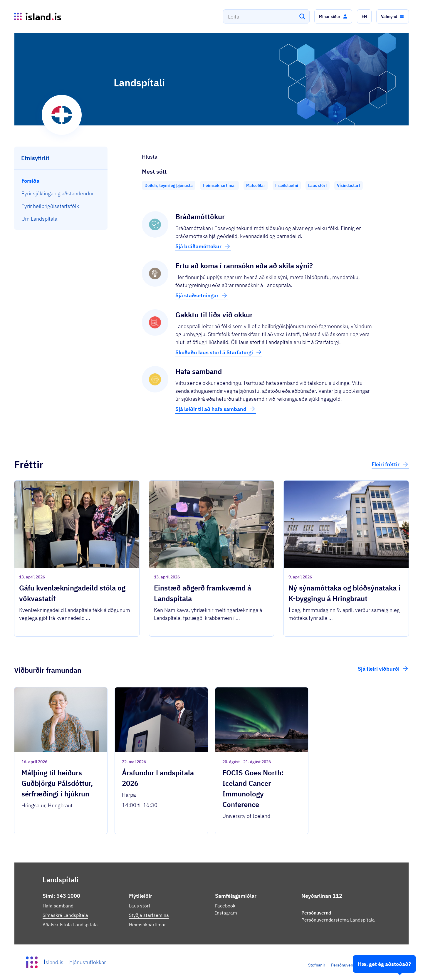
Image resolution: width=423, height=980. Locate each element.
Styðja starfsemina (149, 915)
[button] (333, 16)
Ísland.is (53, 962)
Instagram (226, 913)
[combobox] (266, 16)
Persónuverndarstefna (352, 965)
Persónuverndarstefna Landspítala (338, 920)
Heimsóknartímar (147, 924)
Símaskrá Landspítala (65, 915)
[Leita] (302, 16)
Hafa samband (58, 906)
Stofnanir (317, 965)
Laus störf (140, 906)
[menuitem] (61, 181)
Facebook (225, 906)
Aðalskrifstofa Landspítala (70, 924)
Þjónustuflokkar (88, 962)
